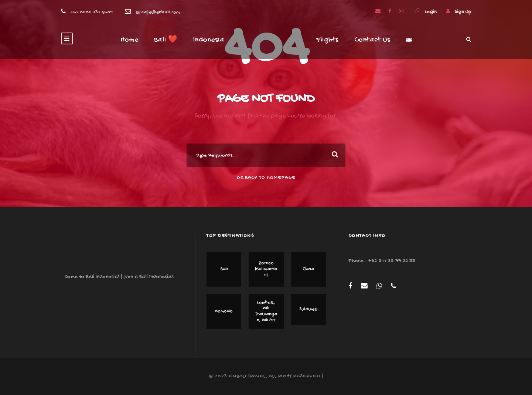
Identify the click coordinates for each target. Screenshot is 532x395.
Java (308, 269)
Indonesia (209, 40)
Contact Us (372, 40)
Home (129, 40)
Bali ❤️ (166, 40)
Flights (328, 40)
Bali (224, 269)
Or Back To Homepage (266, 178)
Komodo (224, 311)
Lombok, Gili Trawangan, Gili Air (266, 311)
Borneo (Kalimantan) (266, 269)
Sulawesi (308, 309)
